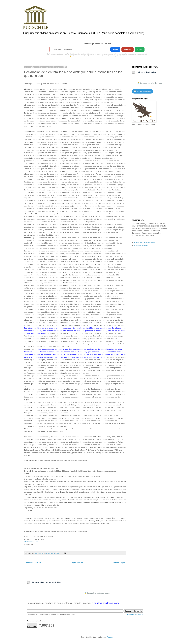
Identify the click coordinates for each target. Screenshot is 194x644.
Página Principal (77, 563)
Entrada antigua (119, 563)
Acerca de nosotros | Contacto (145, 242)
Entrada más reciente (33, 563)
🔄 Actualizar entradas (143, 91)
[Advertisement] (150, 172)
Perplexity (128, 49)
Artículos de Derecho (142, 245)
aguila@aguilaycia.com (106, 603)
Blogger (110, 637)
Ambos (140, 49)
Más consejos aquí (135, 614)
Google (115, 49)
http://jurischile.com (31, 542)
